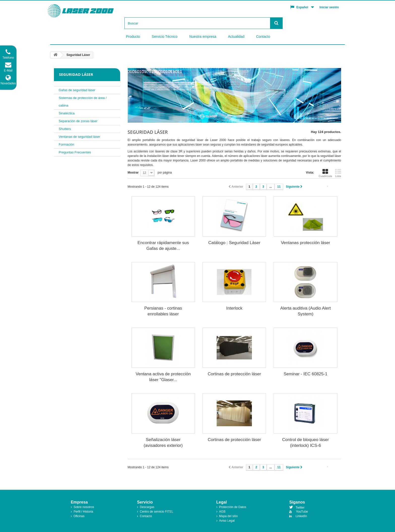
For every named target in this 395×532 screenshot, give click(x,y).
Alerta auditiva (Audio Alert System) (306, 311)
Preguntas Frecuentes (75, 152)
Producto (133, 37)
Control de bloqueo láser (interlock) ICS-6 (305, 443)
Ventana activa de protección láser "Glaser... (163, 377)
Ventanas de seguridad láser (79, 137)
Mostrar (133, 173)
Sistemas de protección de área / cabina (83, 102)
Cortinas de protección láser (234, 374)
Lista (338, 173)
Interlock (234, 308)
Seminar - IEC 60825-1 (306, 374)
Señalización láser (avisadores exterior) (163, 443)
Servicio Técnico (164, 37)
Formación (66, 144)
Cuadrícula (325, 173)
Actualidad (236, 37)
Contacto (263, 37)
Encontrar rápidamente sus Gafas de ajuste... (163, 246)
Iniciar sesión (329, 7)
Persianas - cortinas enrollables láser (163, 311)
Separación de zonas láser (78, 121)
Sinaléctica (67, 113)
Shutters (65, 129)
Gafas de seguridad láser (77, 90)
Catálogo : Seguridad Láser (234, 243)
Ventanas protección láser (306, 243)
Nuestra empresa (203, 37)
